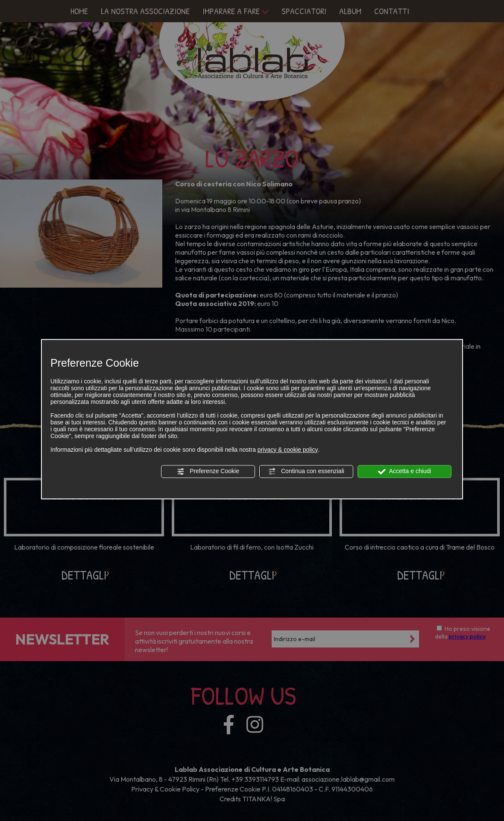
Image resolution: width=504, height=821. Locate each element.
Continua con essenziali (306, 471)
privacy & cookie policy (288, 450)
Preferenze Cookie (208, 471)
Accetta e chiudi (405, 471)
